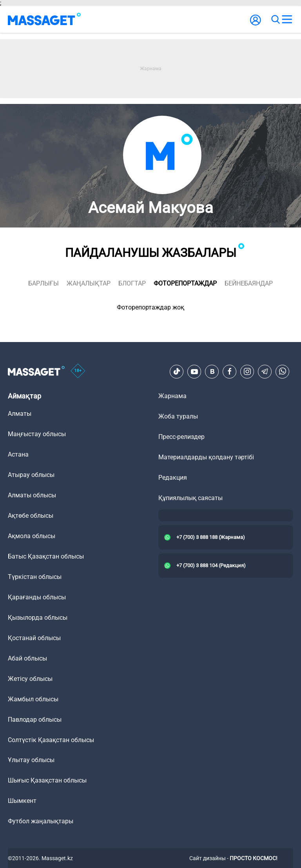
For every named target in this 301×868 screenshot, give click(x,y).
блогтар (132, 283)
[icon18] (78, 371)
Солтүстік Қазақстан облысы (51, 740)
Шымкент (22, 801)
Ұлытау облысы (31, 760)
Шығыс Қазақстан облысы (47, 780)
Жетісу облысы (30, 679)
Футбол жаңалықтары (41, 821)
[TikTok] (177, 371)
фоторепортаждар (185, 283)
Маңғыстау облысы (37, 434)
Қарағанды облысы (37, 597)
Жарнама (172, 396)
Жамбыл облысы (33, 699)
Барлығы (44, 283)
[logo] (44, 20)
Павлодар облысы (35, 720)
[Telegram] (265, 371)
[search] (275, 20)
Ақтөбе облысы (31, 516)
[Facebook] (230, 371)
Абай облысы (27, 658)
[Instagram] (247, 371)
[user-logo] (256, 24)
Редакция (173, 478)
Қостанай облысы (34, 638)
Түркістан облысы (35, 577)
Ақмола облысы (32, 536)
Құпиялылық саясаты (190, 498)
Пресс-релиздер (181, 437)
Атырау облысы (31, 475)
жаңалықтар (89, 283)
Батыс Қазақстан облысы (46, 556)
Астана (18, 454)
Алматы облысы (32, 495)
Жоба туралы (178, 416)
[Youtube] (194, 371)
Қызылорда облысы (38, 618)
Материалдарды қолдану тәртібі (206, 457)
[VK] (212, 371)
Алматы (20, 414)
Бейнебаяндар (249, 283)
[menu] (287, 20)
